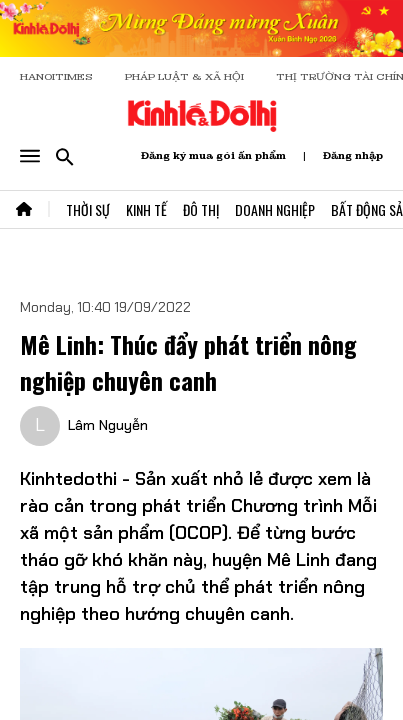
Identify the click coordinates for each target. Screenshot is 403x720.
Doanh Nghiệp (275, 209)
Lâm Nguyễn (108, 425)
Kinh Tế (146, 209)
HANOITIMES (56, 76)
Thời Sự (88, 209)
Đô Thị (201, 209)
